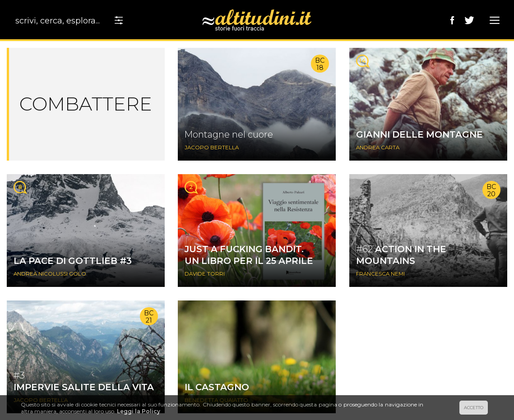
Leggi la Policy (139, 411)
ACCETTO (474, 408)
